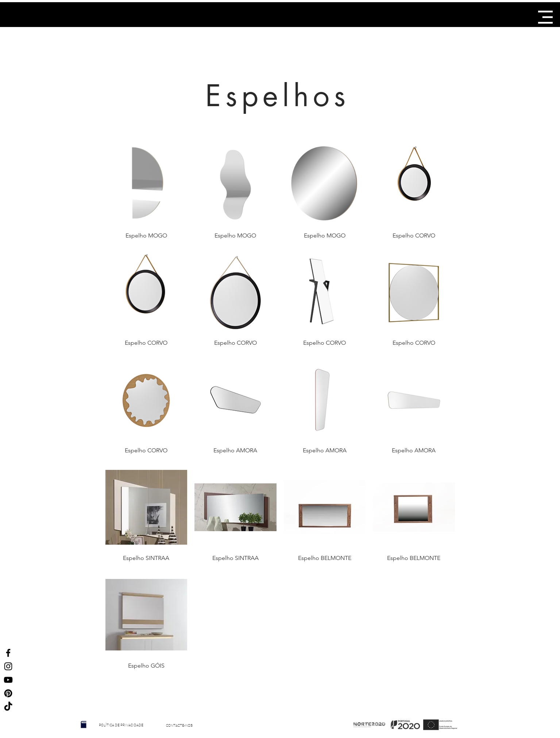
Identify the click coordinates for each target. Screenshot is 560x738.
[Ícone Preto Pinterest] (8, 693)
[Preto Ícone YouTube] (8, 680)
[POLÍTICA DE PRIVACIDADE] (121, 725)
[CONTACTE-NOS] (179, 726)
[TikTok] (8, 707)
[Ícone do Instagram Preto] (8, 666)
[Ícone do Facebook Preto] (8, 653)
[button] (545, 17)
